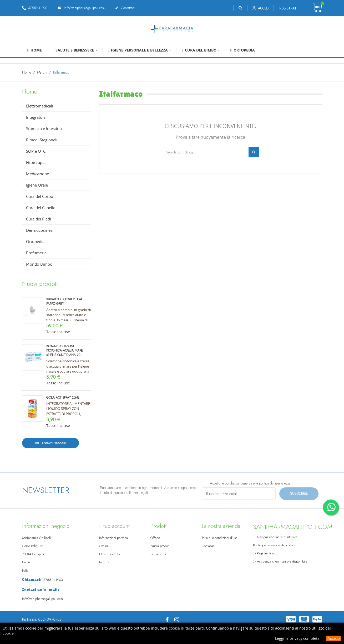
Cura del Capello (41, 208)
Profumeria (36, 253)
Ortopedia (35, 241)
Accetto (334, 638)
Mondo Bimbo (39, 264)
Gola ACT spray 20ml (63, 398)
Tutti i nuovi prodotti (50, 443)
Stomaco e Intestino (44, 128)
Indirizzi (105, 562)
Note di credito (109, 554)
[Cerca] (204, 152)
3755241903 (35, 8)
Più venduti (158, 554)
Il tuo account (114, 526)
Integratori (36, 117)
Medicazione (37, 174)
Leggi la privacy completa (297, 638)
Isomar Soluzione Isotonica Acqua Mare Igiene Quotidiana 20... (65, 351)
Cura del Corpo (40, 196)
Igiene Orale (37, 185)
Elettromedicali (40, 106)
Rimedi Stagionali (42, 140)
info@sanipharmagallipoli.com (81, 8)
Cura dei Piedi (39, 219)
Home (30, 91)
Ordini (103, 546)
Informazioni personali (114, 538)
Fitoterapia (36, 162)
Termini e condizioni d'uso (219, 538)
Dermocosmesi (40, 230)
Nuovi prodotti (160, 546)
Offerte (155, 538)
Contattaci (125, 8)
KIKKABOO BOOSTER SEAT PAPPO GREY (64, 302)
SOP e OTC (36, 151)
